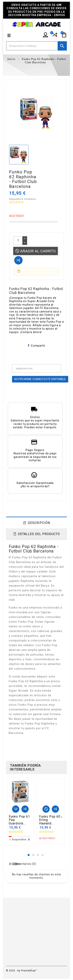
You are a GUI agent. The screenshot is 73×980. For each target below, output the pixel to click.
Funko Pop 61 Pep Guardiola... (19, 820)
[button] (29, 855)
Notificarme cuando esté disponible (40, 379)
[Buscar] (36, 46)
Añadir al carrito (36, 251)
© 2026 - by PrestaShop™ (22, 971)
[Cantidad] (18, 241)
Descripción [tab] (39, 523)
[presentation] (9, 817)
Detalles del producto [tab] (39, 534)
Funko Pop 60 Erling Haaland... (50, 820)
